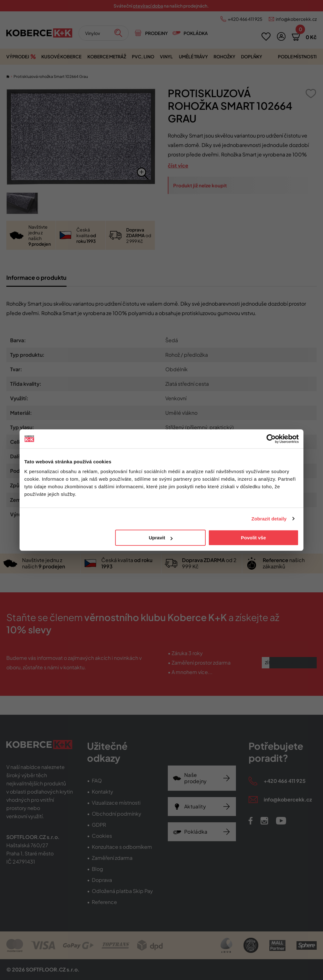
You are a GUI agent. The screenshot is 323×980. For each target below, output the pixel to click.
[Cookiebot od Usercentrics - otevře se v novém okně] (271, 439)
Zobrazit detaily (269, 519)
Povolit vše (253, 538)
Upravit (161, 538)
